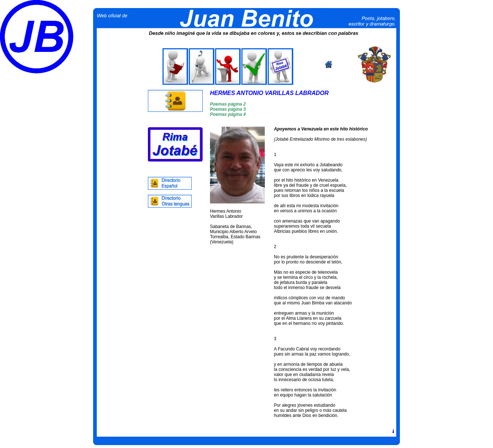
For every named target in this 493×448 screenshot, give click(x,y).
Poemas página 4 (228, 114)
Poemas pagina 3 (228, 109)
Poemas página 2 (228, 104)
